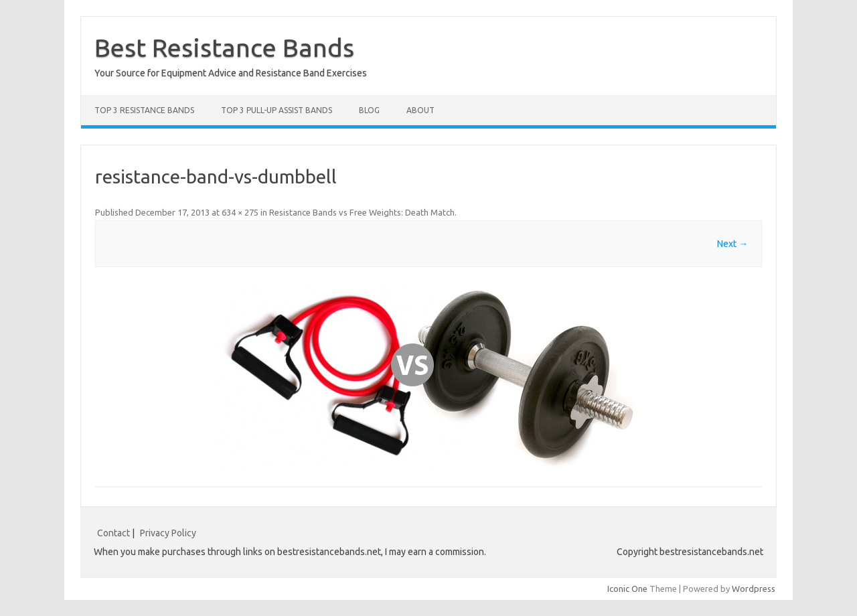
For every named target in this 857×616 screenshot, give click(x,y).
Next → (732, 244)
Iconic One (627, 589)
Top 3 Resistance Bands (144, 110)
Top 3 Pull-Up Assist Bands (277, 110)
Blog (369, 110)
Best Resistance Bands (224, 48)
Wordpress (754, 589)
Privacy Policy (168, 533)
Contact (113, 533)
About (420, 110)
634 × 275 (240, 212)
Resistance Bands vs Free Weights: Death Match (362, 212)
